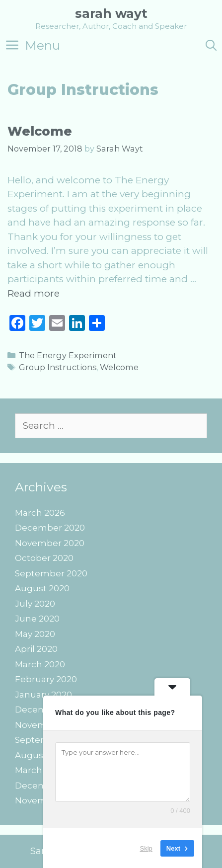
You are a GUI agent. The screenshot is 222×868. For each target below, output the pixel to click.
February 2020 (46, 679)
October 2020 (44, 558)
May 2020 (35, 634)
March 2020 (40, 664)
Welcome (40, 131)
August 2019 (41, 755)
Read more (34, 293)
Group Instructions (58, 367)
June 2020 (37, 619)
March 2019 (39, 770)
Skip (146, 848)
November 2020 (50, 543)
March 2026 (40, 513)
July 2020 (35, 604)
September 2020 (51, 573)
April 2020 (36, 649)
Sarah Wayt (111, 13)
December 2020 (50, 528)
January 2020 (43, 695)
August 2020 (42, 588)
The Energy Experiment (68, 355)
